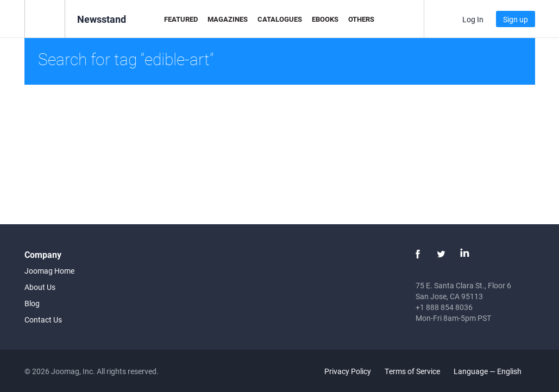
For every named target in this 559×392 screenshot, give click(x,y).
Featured (181, 19)
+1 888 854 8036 (444, 307)
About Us (40, 287)
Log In (473, 19)
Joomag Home (49, 271)
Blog (32, 303)
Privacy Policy (348, 371)
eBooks (325, 19)
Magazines (228, 19)
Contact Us (43, 320)
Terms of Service (412, 371)
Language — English (494, 371)
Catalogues (280, 19)
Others (361, 19)
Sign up (516, 19)
